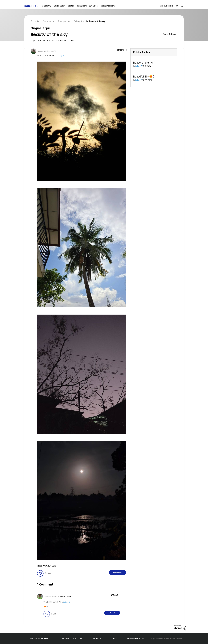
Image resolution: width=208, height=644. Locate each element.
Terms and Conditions (71, 639)
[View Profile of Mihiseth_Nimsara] (52, 596)
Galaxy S (60, 56)
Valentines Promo (108, 6)
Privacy (97, 639)
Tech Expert (82, 6)
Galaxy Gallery (60, 6)
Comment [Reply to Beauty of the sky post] (118, 573)
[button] (122, 50)
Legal (115, 639)
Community (46, 6)
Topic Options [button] (169, 34)
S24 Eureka (94, 6)
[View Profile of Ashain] (40, 51)
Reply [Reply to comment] (112, 613)
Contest (71, 6)
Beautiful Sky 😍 (143, 77)
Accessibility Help (39, 639)
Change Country (136, 638)
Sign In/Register (166, 6)
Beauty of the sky (143, 63)
